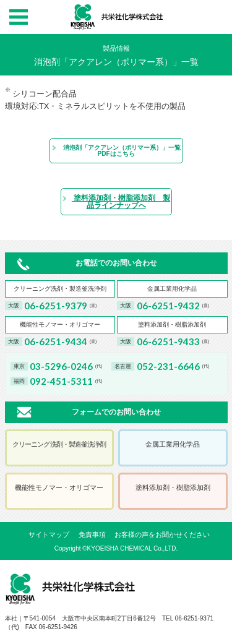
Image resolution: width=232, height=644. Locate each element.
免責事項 (92, 535)
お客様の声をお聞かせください (162, 535)
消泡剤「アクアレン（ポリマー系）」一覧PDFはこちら (116, 151)
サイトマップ (49, 535)
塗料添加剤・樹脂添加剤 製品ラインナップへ (116, 202)
